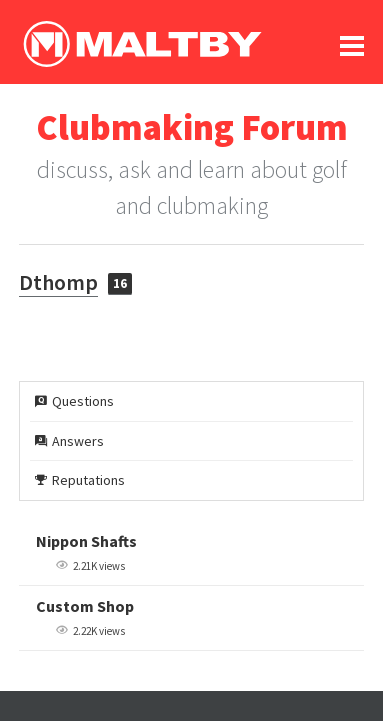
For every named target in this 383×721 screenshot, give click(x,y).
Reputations (80, 480)
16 (120, 283)
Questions (74, 401)
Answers (69, 441)
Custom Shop (85, 606)
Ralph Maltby (142, 44)
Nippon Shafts (86, 541)
